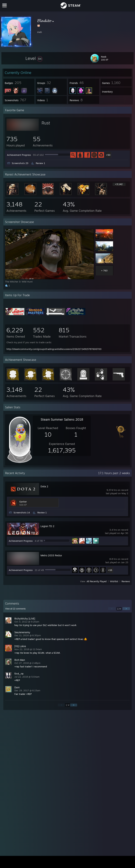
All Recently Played (97, 581)
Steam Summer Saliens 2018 (62, 419)
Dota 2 (44, 486)
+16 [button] (110, 570)
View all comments (15, 609)
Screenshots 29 (20, 163)
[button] (34, 58)
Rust (46, 123)
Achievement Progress (19, 155)
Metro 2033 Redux (51, 555)
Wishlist (114, 581)
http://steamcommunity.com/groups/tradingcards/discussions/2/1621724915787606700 (54, 349)
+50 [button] (108, 155)
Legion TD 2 (47, 526)
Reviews (126, 581)
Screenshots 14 (22, 512)
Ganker (23, 502)
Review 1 (40, 163)
